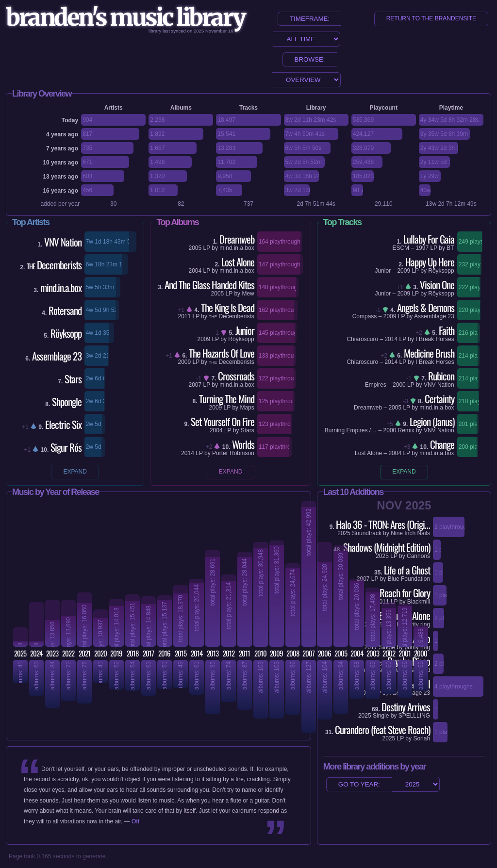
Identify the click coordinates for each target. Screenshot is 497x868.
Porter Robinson (233, 453)
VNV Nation (439, 385)
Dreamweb (368, 408)
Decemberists (231, 316)
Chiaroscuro (362, 339)
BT (450, 248)
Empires (376, 385)
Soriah (422, 738)
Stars (248, 430)
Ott (135, 821)
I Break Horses (435, 339)
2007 (195, 385)
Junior (383, 271)
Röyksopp (241, 339)
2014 (188, 453)
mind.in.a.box (237, 248)
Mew (248, 294)
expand (75, 472)
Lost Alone (368, 453)
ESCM (401, 248)
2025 (389, 738)
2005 (195, 248)
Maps (247, 408)
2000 (399, 385)
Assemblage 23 (434, 316)
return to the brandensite (431, 18)
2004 (195, 271)
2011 (184, 316)
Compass (365, 316)
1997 (422, 248)
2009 (204, 339)
